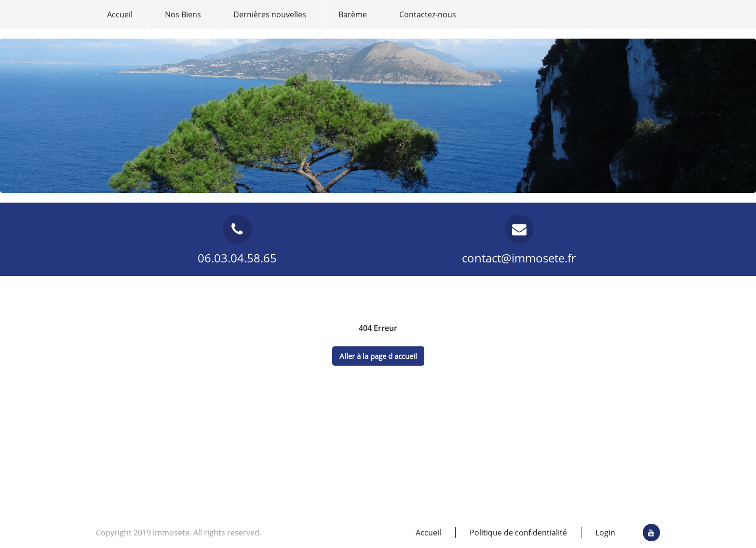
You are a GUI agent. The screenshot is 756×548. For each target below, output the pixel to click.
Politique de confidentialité (518, 533)
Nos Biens (183, 14)
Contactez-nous (428, 14)
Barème (353, 14)
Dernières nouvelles (270, 14)
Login (605, 533)
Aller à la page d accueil (378, 356)
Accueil (120, 14)
